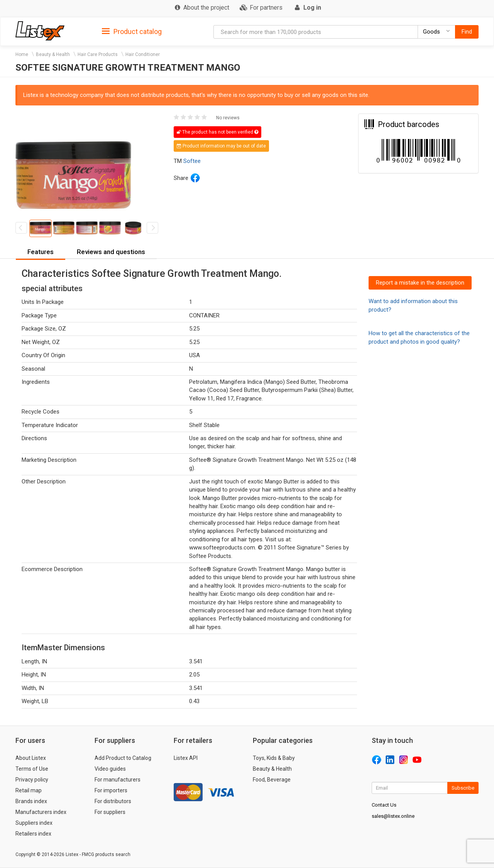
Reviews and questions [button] (111, 252)
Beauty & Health (53, 54)
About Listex (31, 758)
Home (22, 54)
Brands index (31, 801)
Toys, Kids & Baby (274, 758)
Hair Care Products (98, 54)
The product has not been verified (217, 132)
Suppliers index (34, 823)
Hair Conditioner (143, 54)
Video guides (110, 769)
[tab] (132, 31)
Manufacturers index (41, 812)
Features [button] (41, 252)
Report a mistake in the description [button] (420, 283)
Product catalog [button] (132, 32)
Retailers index (33, 834)
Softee (192, 161)
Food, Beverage (272, 780)
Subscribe (463, 788)
